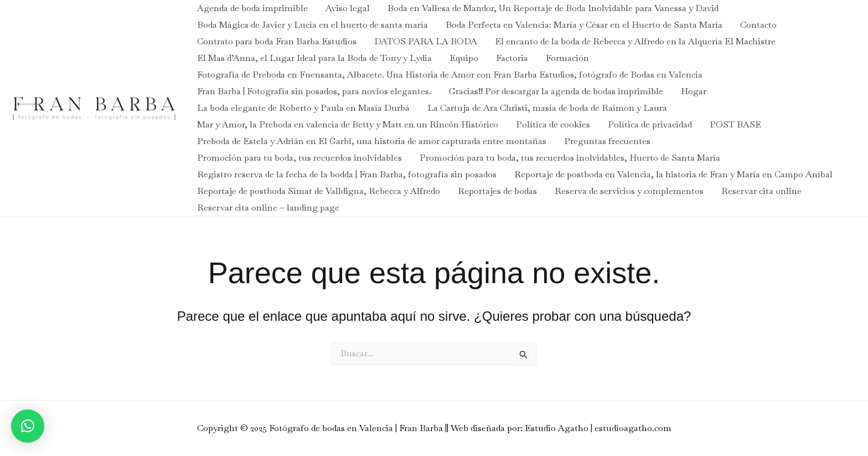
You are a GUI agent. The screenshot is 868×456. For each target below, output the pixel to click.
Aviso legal (348, 8)
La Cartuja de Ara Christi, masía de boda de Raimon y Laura (547, 108)
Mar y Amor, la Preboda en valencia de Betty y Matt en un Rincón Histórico (348, 124)
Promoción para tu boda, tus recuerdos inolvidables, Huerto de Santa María (570, 158)
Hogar (694, 91)
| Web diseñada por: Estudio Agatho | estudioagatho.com (559, 428)
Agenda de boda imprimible (252, 8)
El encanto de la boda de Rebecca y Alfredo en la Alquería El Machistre (635, 41)
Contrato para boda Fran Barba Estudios (277, 41)
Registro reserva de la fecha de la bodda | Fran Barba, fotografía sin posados (347, 174)
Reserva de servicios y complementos (629, 191)
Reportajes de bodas (497, 191)
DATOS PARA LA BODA (426, 41)
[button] (28, 426)
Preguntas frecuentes (607, 141)
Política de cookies (553, 124)
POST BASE (735, 124)
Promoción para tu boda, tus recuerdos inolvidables (299, 158)
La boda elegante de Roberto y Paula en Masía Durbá (303, 108)
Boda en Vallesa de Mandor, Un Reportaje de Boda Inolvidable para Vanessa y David (553, 8)
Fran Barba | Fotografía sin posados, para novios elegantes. (314, 91)
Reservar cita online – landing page (268, 207)
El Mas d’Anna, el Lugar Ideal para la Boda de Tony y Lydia (314, 58)
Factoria (512, 58)
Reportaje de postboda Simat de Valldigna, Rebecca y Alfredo (319, 191)
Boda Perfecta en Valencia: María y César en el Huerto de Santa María (584, 25)
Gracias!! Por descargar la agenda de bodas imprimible (556, 91)
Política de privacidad (650, 124)
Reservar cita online (761, 191)
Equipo (464, 58)
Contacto (758, 25)
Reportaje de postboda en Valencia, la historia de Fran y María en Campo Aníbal (673, 174)
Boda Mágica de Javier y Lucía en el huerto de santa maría (312, 25)
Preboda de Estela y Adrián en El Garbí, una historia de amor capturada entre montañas (372, 141)
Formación (567, 58)
